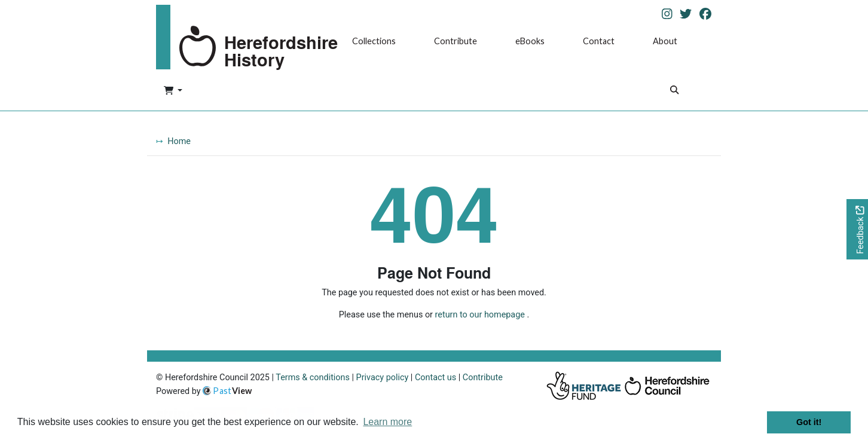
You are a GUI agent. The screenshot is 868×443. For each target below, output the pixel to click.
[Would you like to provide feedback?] (857, 229)
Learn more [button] (387, 422)
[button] (173, 91)
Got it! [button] (809, 422)
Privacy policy (383, 378)
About (665, 41)
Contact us (435, 378)
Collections (374, 41)
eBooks (530, 41)
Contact (599, 41)
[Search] (674, 91)
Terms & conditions (313, 378)
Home (179, 141)
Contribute (456, 41)
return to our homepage (480, 315)
